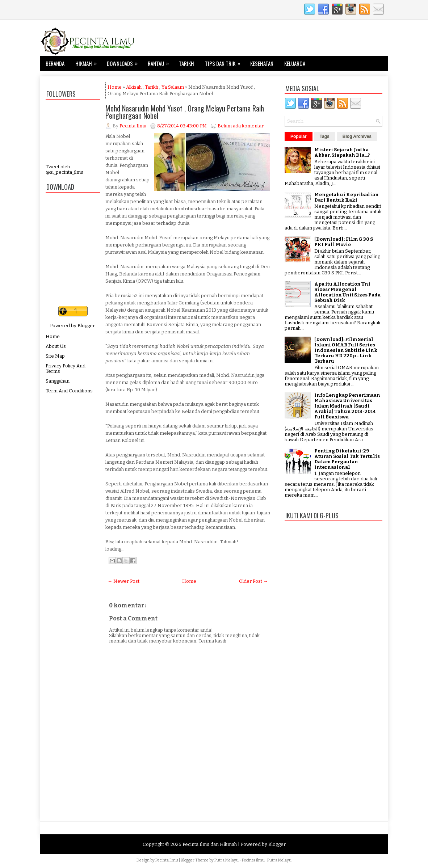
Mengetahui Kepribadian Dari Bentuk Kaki (347, 197)
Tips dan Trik (225, 62)
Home (53, 336)
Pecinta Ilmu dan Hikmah (210, 844)
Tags (325, 136)
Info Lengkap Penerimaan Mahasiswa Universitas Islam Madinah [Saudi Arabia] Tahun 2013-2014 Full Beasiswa (347, 406)
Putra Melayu (226, 860)
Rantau (161, 62)
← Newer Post (123, 581)
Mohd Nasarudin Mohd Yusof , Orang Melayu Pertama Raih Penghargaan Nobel (185, 112)
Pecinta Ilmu (167, 860)
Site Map (55, 356)
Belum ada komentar (241, 126)
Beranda (55, 63)
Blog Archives (357, 136)
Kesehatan (262, 63)
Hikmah (88, 62)
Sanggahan (58, 381)
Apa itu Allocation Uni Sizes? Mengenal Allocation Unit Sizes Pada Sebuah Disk (347, 292)
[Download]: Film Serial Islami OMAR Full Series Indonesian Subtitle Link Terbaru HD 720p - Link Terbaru (346, 350)
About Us (56, 346)
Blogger (86, 326)
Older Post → (253, 581)
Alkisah (134, 87)
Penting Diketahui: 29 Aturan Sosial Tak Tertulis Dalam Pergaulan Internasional (347, 459)
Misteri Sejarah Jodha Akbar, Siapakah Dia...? (342, 152)
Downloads (125, 62)
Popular (299, 136)
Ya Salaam (173, 87)
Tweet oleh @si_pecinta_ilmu (64, 169)
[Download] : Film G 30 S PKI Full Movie (344, 242)
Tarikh (186, 63)
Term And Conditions (69, 391)
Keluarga (295, 63)
